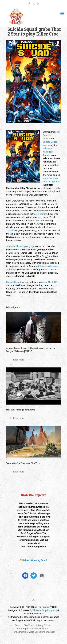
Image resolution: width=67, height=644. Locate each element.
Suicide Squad (50, 142)
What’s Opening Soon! (35, 560)
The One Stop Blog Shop (45, 610)
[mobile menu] (62, 14)
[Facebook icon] (29, 4)
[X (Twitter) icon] (34, 4)
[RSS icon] (38, 4)
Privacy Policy (43, 625)
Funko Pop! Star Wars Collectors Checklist (34, 632)
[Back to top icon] (34, 600)
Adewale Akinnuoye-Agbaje (48, 152)
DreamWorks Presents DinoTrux (23, 463)
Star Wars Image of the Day (21, 410)
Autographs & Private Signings (32, 629)
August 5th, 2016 (49, 282)
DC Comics (42, 214)
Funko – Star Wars (24, 625)
